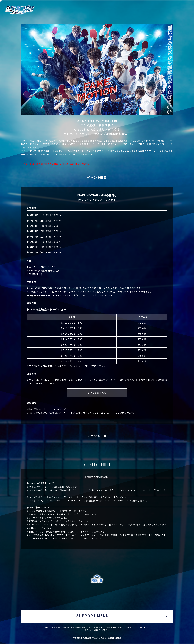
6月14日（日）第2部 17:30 (45, 231)
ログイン (50, 380)
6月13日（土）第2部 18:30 (45, 221)
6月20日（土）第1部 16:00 (45, 236)
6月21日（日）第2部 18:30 (45, 252)
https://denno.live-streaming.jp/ (46, 409)
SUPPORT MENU (92, 616)
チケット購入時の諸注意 (35, 164)
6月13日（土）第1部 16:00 (45, 215)
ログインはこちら (97, 393)
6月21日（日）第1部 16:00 (45, 247)
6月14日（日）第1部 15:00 (45, 226)
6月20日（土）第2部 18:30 (45, 242)
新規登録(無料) (67, 511)
